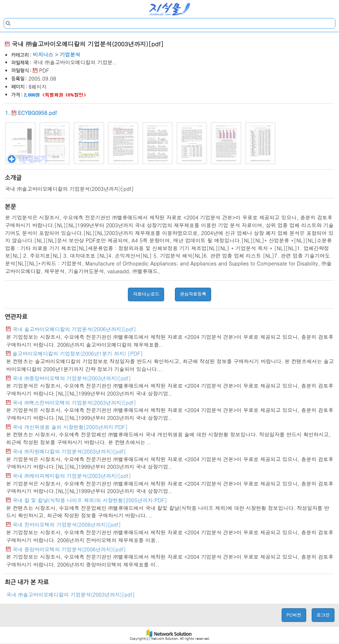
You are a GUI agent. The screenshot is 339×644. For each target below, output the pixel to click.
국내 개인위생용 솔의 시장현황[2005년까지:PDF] (70, 427)
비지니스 (43, 54)
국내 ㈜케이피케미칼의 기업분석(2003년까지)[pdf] (72, 476)
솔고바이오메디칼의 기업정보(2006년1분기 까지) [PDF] (78, 353)
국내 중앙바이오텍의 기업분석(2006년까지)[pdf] (69, 549)
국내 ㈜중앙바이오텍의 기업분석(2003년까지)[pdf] (72, 378)
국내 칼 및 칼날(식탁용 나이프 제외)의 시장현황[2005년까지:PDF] (90, 500)
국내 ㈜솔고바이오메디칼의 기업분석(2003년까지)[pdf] (70, 595)
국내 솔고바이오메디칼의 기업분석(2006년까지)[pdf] (74, 329)
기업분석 (70, 54)
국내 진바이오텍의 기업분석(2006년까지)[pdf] (67, 525)
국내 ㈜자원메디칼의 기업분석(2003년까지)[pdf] (69, 451)
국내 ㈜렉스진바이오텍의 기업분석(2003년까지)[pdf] (74, 403)
